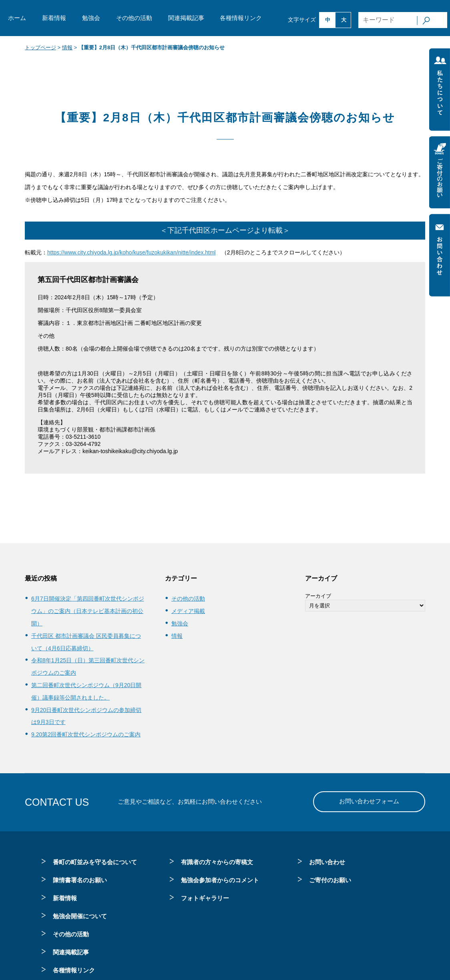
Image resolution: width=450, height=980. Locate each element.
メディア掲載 (188, 611)
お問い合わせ (327, 862)
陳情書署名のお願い (80, 880)
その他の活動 (134, 18)
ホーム (17, 18)
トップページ (40, 47)
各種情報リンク (241, 18)
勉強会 (91, 18)
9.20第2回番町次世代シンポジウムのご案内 (86, 734)
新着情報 (54, 18)
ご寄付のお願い (330, 880)
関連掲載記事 (186, 18)
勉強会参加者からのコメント (220, 880)
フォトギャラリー (205, 898)
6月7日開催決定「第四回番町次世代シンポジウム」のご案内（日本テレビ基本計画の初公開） (88, 611)
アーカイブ (318, 596)
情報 (67, 47)
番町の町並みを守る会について (95, 862)
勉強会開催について (80, 916)
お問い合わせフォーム (369, 801)
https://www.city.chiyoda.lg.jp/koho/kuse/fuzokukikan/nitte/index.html (132, 252)
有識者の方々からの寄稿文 (217, 862)
